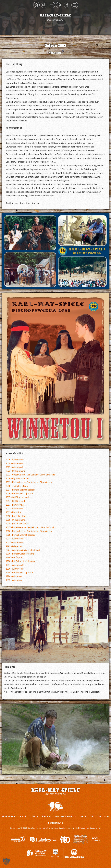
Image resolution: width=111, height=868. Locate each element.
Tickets (34, 816)
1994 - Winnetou (14, 576)
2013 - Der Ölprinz (15, 505)
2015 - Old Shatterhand (17, 497)
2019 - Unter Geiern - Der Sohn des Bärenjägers (29, 482)
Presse (83, 816)
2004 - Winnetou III (15, 539)
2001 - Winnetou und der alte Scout (23, 550)
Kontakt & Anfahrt (66, 816)
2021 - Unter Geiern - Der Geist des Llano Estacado (30, 475)
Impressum (104, 816)
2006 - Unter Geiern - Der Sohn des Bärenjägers (29, 531)
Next (105, 739)
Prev (6, 739)
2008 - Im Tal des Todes (17, 524)
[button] (6, 862)
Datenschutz (56, 823)
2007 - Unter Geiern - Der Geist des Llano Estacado (30, 527)
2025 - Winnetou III (15, 460)
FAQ (92, 816)
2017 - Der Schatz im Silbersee (21, 490)
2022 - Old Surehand (16, 471)
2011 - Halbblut (13, 512)
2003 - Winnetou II (15, 542)
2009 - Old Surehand (16, 520)
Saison (22, 816)
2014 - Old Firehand (15, 501)
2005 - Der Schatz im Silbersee (21, 535)
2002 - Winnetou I (15, 546)
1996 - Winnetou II (15, 569)
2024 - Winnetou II (15, 463)
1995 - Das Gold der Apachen (20, 572)
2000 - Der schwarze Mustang (20, 554)
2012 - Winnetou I (14, 508)
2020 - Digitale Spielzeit (18, 478)
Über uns (46, 816)
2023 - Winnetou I (14, 467)
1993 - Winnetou (14, 580)
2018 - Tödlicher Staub (17, 486)
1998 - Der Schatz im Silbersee (21, 561)
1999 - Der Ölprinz (15, 557)
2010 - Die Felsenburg (16, 516)
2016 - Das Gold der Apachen (20, 493)
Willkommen (8, 816)
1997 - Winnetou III (15, 565)
